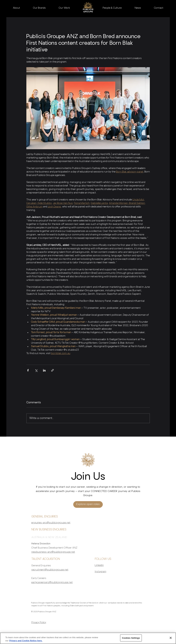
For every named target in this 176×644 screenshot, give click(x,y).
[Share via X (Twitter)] (36, 370)
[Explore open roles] (88, 504)
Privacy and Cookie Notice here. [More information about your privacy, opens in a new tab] (26, 642)
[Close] (171, 640)
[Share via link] (52, 370)
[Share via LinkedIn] (44, 370)
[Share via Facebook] (28, 370)
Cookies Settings (131, 640)
